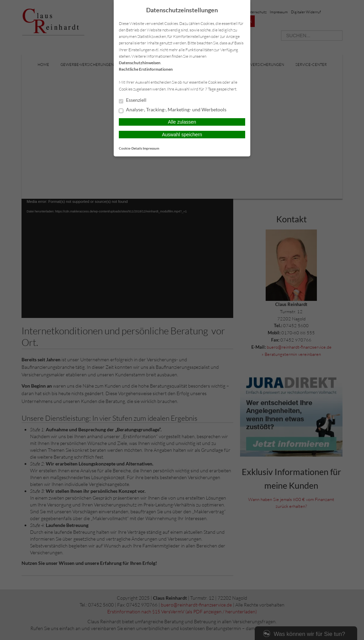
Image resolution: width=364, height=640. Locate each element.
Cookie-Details (130, 148)
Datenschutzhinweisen (140, 63)
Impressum (151, 148)
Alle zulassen (182, 122)
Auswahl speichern (182, 135)
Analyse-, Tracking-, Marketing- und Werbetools (173, 110)
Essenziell (133, 100)
